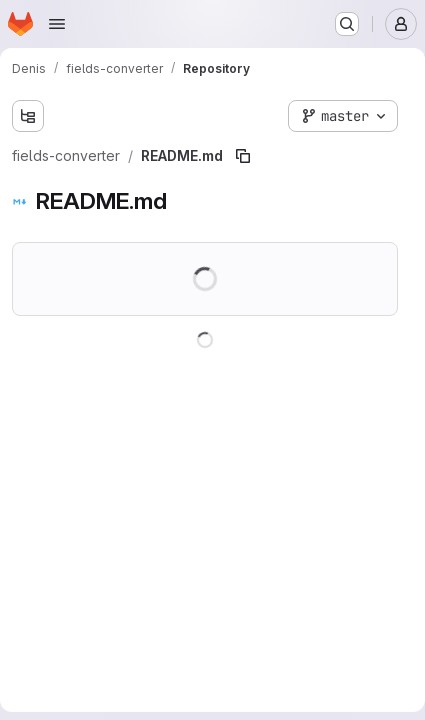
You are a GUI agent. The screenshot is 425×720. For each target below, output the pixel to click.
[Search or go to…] (347, 24)
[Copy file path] (243, 156)
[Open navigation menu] (57, 24)
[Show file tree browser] (28, 116)
